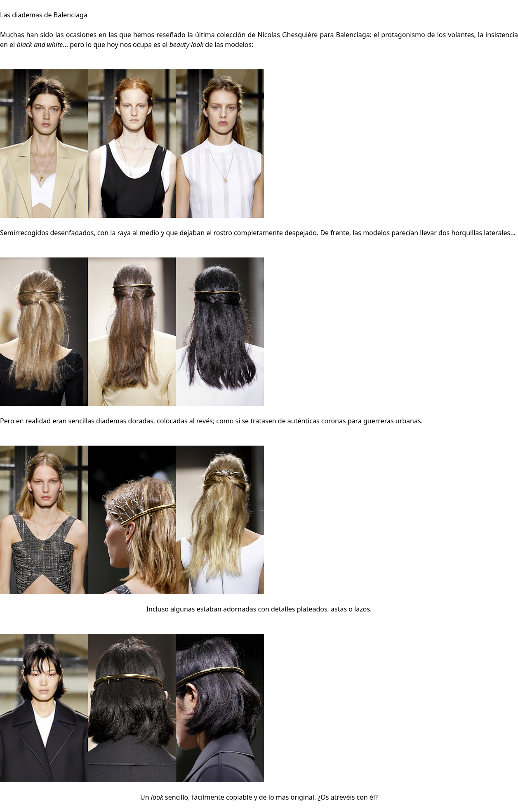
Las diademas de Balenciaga (44, 15)
